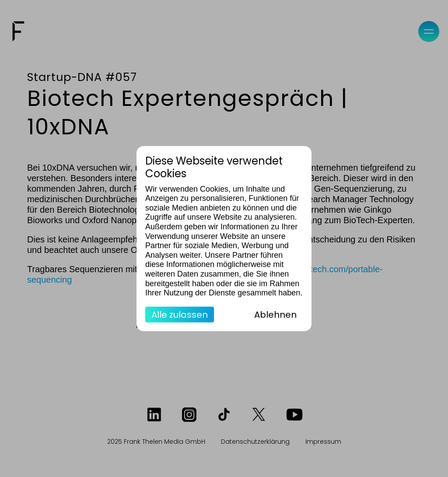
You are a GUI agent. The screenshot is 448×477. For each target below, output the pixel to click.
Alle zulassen (180, 314)
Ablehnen (275, 314)
